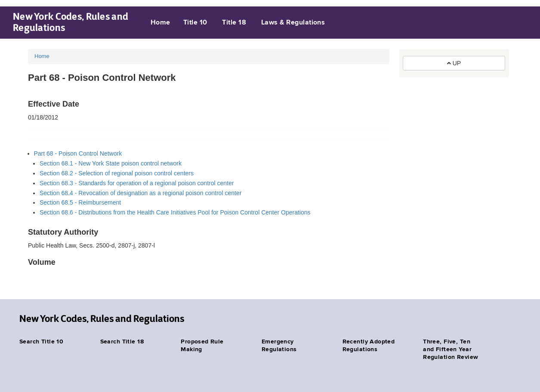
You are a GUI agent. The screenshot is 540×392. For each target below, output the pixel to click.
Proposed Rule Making (202, 346)
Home (160, 23)
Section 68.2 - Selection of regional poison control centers (117, 173)
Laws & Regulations (293, 23)
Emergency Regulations (279, 346)
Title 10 (195, 23)
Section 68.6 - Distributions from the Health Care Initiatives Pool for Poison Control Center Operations (175, 212)
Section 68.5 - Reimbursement (80, 202)
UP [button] (454, 63)
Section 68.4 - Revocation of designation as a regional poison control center (140, 193)
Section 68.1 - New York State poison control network (111, 163)
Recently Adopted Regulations (369, 346)
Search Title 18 (122, 342)
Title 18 (234, 23)
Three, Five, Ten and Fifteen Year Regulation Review (451, 349)
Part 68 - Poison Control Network (78, 153)
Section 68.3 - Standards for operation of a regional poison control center (137, 183)
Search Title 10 (41, 342)
